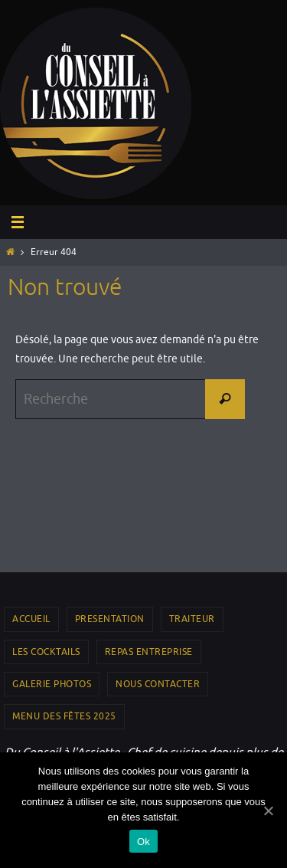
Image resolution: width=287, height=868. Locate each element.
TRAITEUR (192, 619)
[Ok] (268, 811)
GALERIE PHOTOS (52, 684)
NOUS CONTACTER (158, 684)
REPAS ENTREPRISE (149, 652)
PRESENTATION (110, 619)
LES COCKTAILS (46, 652)
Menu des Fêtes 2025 (64, 716)
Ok (143, 842)
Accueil (31, 619)
